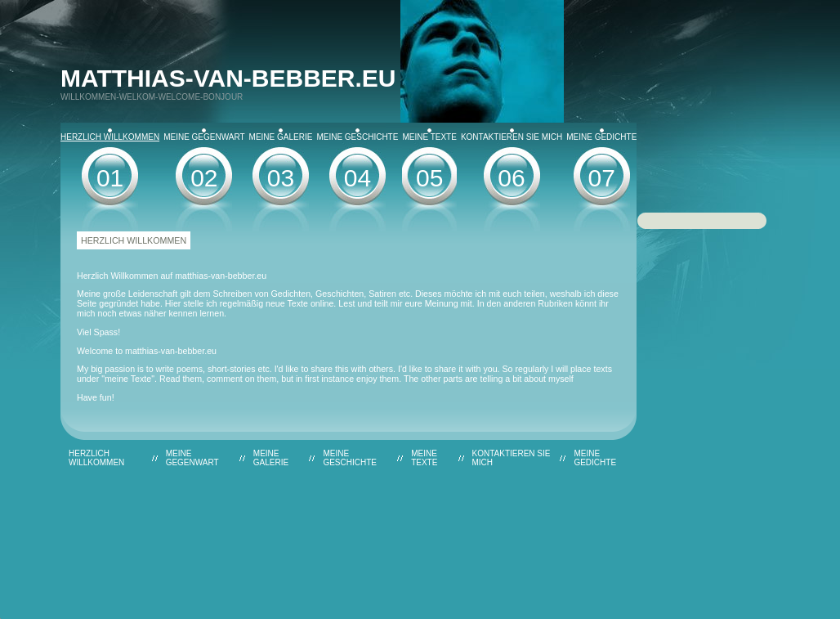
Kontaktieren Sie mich (512, 135)
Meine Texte (429, 135)
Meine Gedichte (601, 135)
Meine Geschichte (357, 135)
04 (357, 178)
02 (204, 178)
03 (281, 178)
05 (429, 178)
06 (511, 178)
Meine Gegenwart (204, 135)
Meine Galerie (281, 135)
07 (602, 178)
